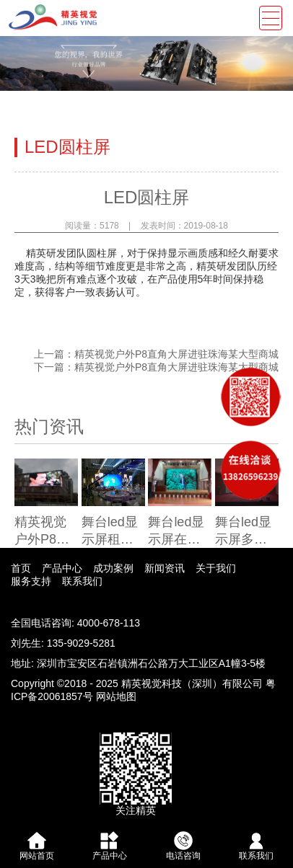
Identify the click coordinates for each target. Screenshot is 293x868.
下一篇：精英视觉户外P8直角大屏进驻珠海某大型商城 (156, 367)
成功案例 (113, 568)
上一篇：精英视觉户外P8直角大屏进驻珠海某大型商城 (156, 354)
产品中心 (62, 568)
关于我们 (216, 568)
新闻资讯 (165, 568)
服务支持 (31, 581)
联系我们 (82, 581)
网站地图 (116, 696)
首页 (21, 568)
